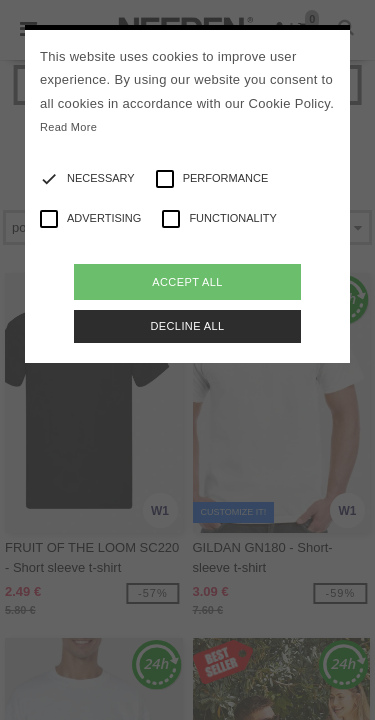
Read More (68, 127)
